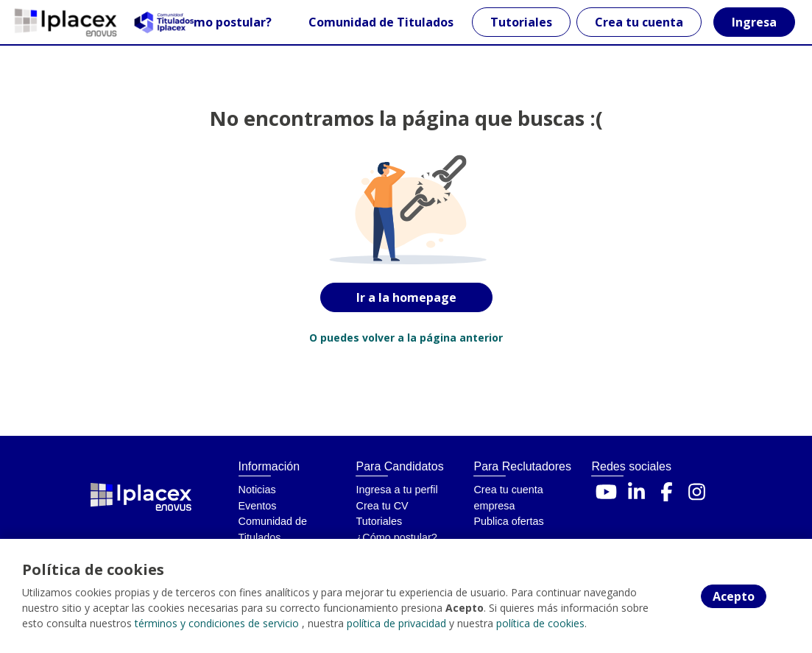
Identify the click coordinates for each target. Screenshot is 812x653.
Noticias (257, 490)
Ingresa (754, 22)
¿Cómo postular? (222, 22)
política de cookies (540, 623)
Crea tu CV (382, 506)
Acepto (734, 596)
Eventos (258, 506)
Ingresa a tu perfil (396, 490)
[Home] (64, 22)
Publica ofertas (508, 521)
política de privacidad (396, 623)
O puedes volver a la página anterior (406, 338)
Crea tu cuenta (639, 22)
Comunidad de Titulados (381, 22)
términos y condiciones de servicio (217, 623)
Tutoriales (521, 22)
